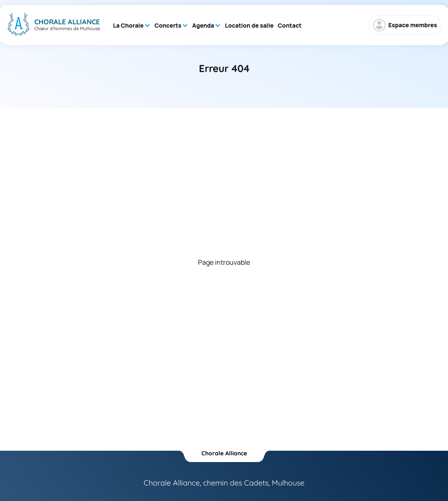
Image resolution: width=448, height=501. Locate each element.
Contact (290, 25)
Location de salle (249, 25)
